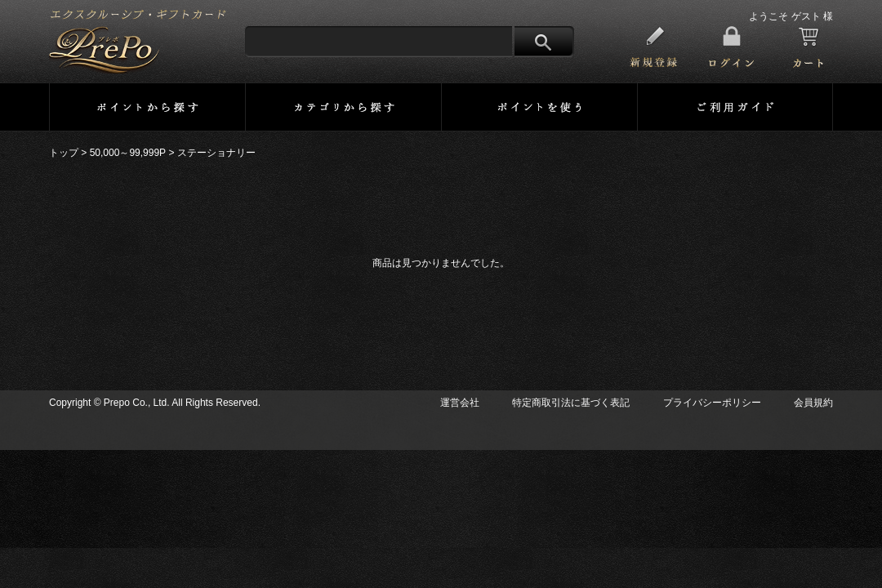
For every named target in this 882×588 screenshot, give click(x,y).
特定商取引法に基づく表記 (571, 403)
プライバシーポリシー (712, 403)
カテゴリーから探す (343, 107)
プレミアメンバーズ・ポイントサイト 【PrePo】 (138, 42)
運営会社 (460, 403)
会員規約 (813, 403)
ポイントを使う (539, 107)
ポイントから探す (147, 107)
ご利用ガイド (735, 107)
